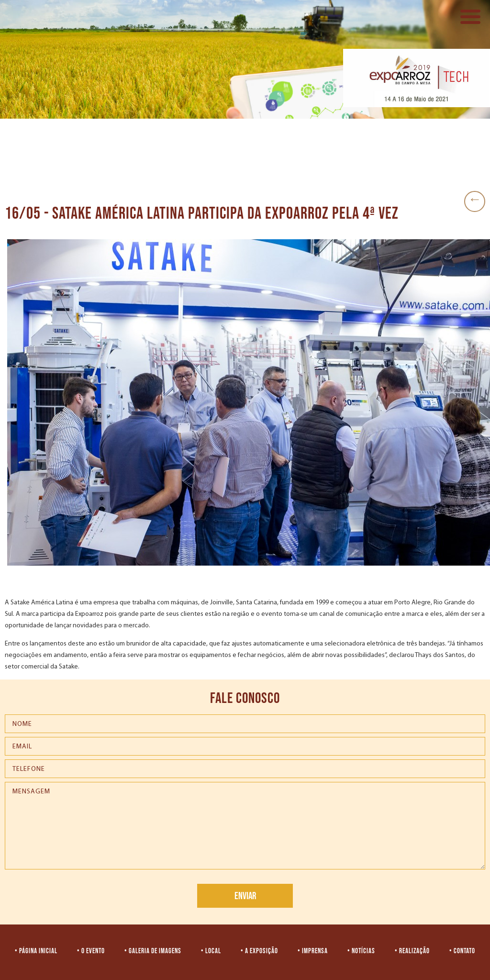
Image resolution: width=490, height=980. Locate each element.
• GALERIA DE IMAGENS (153, 951)
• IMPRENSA (313, 951)
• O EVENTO (91, 951)
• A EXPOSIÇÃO (259, 951)
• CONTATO (462, 951)
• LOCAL (211, 951)
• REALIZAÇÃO (412, 951)
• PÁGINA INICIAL (36, 951)
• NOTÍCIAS (361, 951)
